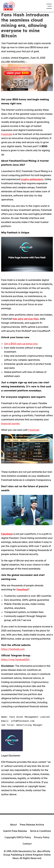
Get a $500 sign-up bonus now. (21, 344)
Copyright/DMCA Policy (18, 837)
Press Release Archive (32, 825)
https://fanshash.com (13, 649)
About (13, 825)
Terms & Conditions (40, 831)
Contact (27, 844)
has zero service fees (26, 319)
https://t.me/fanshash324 (16, 660)
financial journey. (11, 424)
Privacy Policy (42, 837)
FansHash (7, 134)
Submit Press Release (15, 831)
